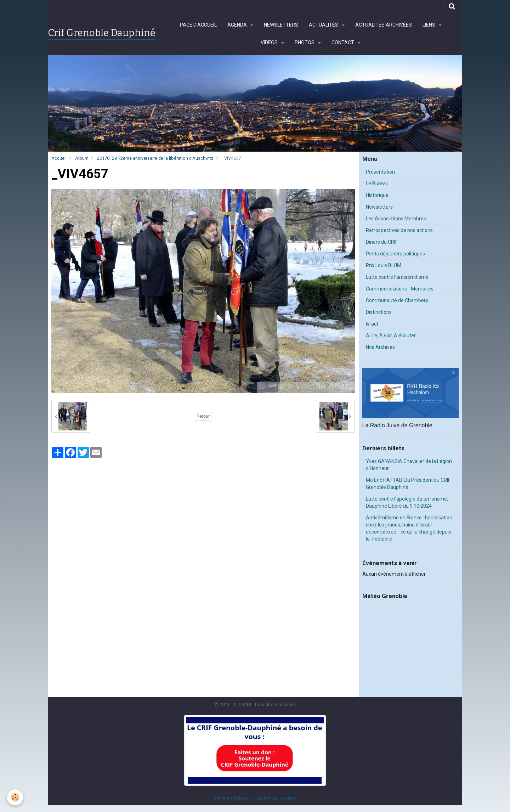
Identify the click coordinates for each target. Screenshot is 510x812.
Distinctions (379, 312)
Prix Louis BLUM (384, 265)
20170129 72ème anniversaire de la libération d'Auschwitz (155, 158)
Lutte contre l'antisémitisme (397, 277)
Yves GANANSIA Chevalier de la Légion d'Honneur (409, 465)
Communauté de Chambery (397, 300)
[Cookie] (15, 797)
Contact (343, 43)
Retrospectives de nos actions (399, 230)
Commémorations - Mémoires (400, 289)
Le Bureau (377, 184)
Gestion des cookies (275, 798)
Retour (203, 416)
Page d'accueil (198, 25)
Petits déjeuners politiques (395, 254)
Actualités (324, 25)
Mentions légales (231, 798)
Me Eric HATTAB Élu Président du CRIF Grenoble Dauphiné (408, 484)
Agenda (238, 25)
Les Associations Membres (396, 219)
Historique (377, 195)
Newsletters (281, 25)
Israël (372, 324)
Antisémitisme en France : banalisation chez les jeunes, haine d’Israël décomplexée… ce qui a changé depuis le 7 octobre (409, 528)
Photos (305, 43)
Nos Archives (380, 347)
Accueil (59, 158)
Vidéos (270, 43)
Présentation (380, 172)
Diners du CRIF (382, 242)
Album (82, 158)
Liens (429, 25)
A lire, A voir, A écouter (391, 335)
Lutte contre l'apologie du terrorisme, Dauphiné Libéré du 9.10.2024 (407, 502)
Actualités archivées (384, 25)
